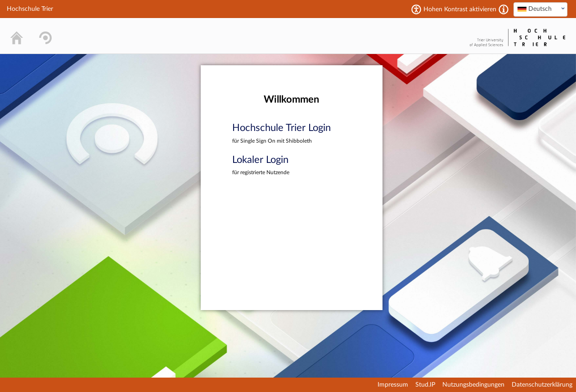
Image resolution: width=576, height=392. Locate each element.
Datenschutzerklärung (542, 385)
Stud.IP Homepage (439, 36)
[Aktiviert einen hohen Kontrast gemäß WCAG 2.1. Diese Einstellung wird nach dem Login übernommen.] (504, 9)
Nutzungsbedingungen (473, 385)
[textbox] (540, 9)
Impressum (393, 385)
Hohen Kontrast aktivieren (460, 9)
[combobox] (540, 9)
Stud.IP (425, 385)
